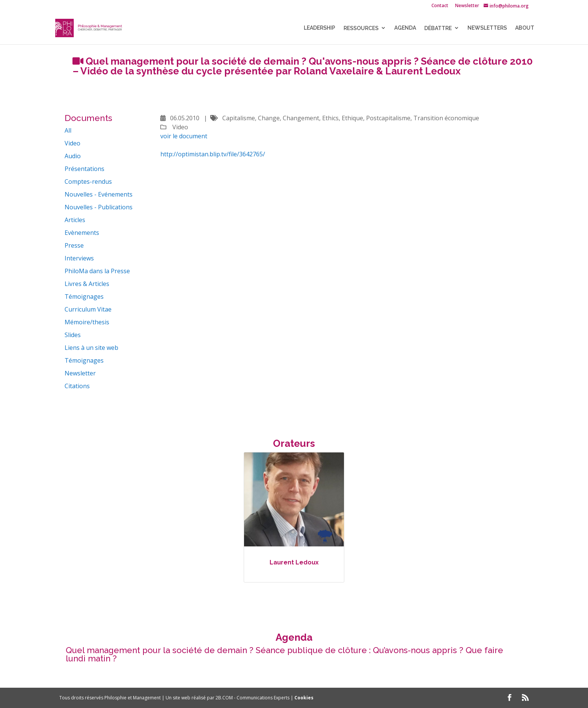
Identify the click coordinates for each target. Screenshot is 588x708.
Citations (77, 386)
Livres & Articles (87, 284)
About (525, 28)
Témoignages (84, 297)
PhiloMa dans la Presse (97, 271)
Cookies (304, 698)
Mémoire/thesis (87, 322)
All (68, 130)
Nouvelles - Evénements (99, 194)
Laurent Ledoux (294, 562)
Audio (73, 156)
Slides (73, 335)
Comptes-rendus (88, 182)
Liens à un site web (91, 348)
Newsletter (467, 6)
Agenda (405, 28)
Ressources (361, 28)
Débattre (438, 28)
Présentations (84, 169)
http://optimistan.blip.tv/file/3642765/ (213, 154)
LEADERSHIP (320, 28)
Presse (74, 245)
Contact (440, 6)
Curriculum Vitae (88, 309)
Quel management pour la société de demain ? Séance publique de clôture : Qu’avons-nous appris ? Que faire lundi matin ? (284, 654)
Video (72, 143)
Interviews (79, 258)
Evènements (82, 233)
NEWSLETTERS (487, 28)
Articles (75, 220)
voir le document (184, 136)
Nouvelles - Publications (99, 207)
